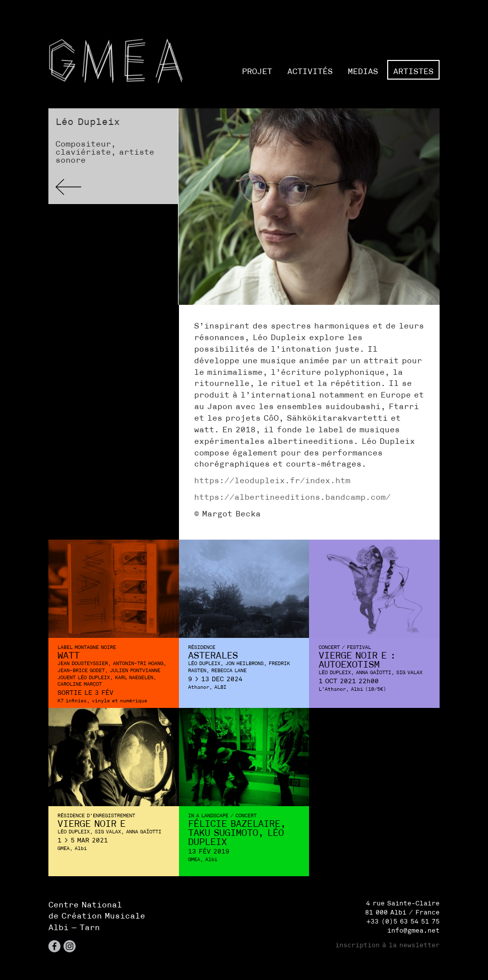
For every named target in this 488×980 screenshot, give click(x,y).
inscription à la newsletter (387, 945)
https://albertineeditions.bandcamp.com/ (292, 497)
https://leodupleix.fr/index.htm (272, 480)
